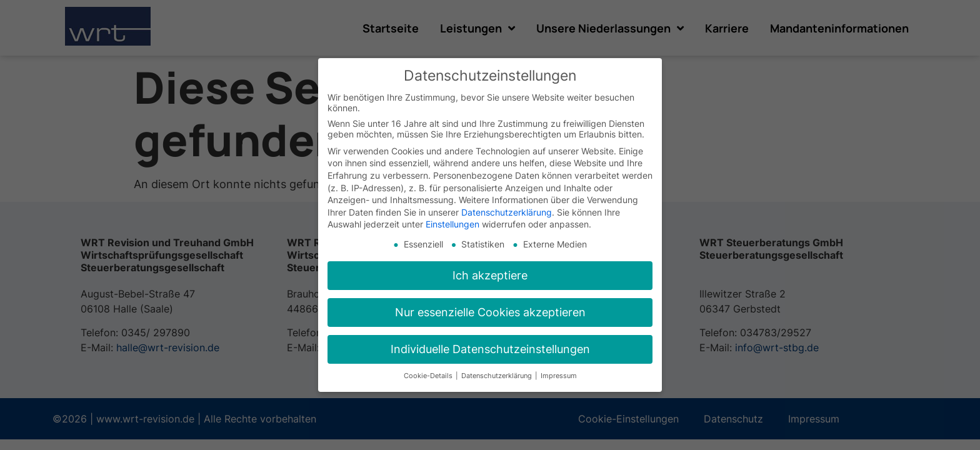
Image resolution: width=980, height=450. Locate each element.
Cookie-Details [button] (429, 376)
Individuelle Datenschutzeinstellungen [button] (490, 349)
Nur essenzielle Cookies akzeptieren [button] (490, 312)
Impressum (559, 376)
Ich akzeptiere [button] (490, 275)
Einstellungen (452, 224)
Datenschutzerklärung (507, 212)
